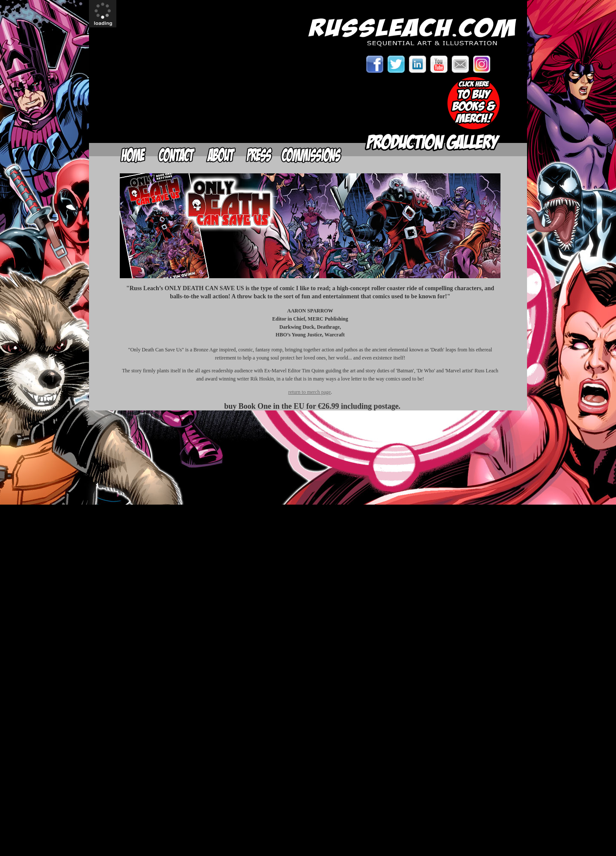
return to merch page (310, 392)
